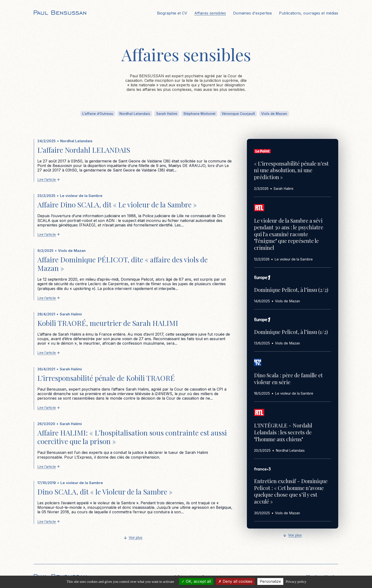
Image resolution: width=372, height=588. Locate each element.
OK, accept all (196, 581)
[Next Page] (133, 538)
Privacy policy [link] (296, 582)
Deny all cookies (235, 581)
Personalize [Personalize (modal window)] (270, 581)
